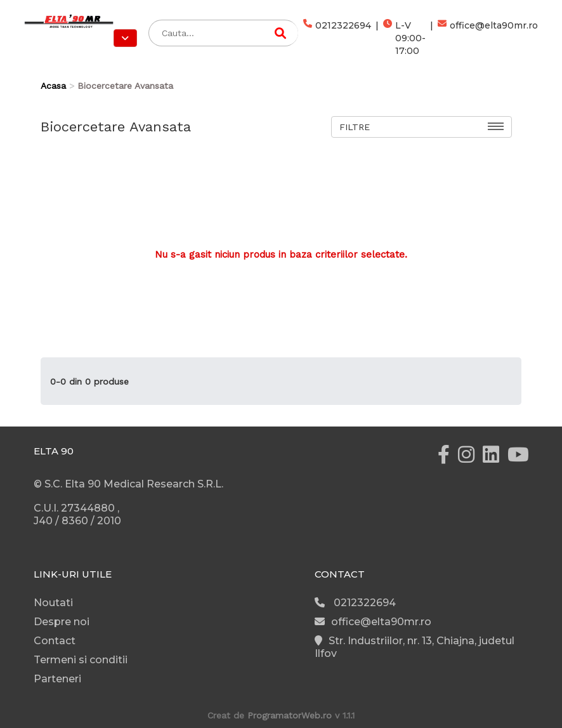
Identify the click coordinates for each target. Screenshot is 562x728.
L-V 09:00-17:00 (404, 38)
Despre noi (62, 622)
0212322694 (337, 38)
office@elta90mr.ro (488, 38)
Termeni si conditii (81, 660)
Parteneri (57, 679)
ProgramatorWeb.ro (290, 715)
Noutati (53, 603)
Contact (55, 641)
